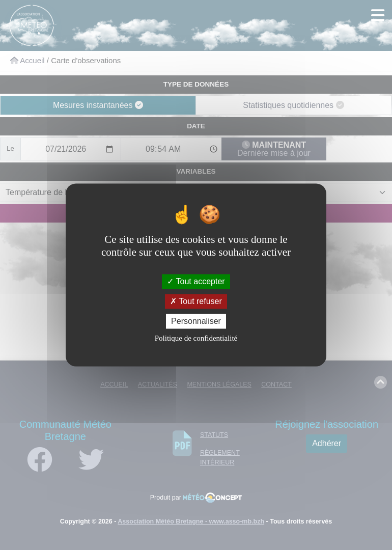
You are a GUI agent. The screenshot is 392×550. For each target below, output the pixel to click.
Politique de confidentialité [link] (196, 339)
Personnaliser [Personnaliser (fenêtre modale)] (196, 321)
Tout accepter (196, 281)
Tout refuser (196, 301)
